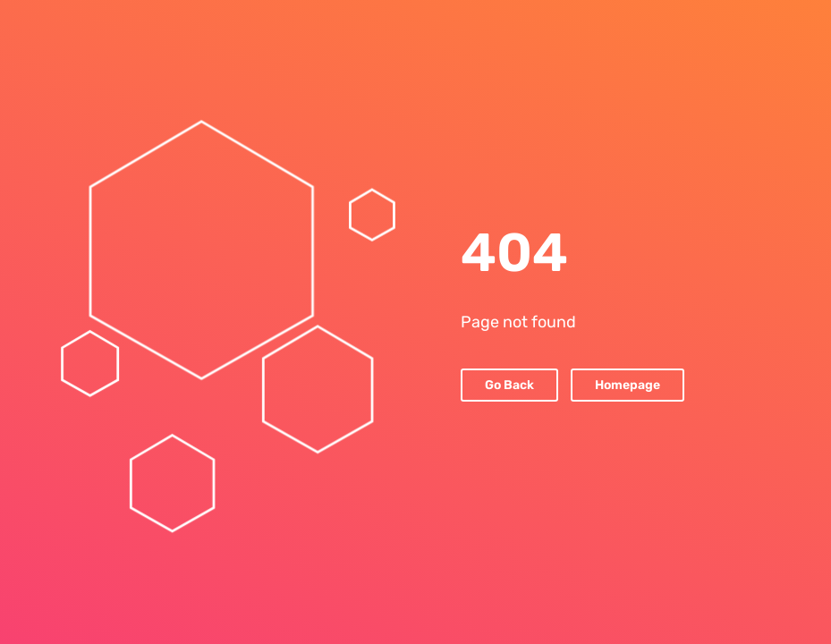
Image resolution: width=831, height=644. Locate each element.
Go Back (509, 385)
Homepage (627, 385)
